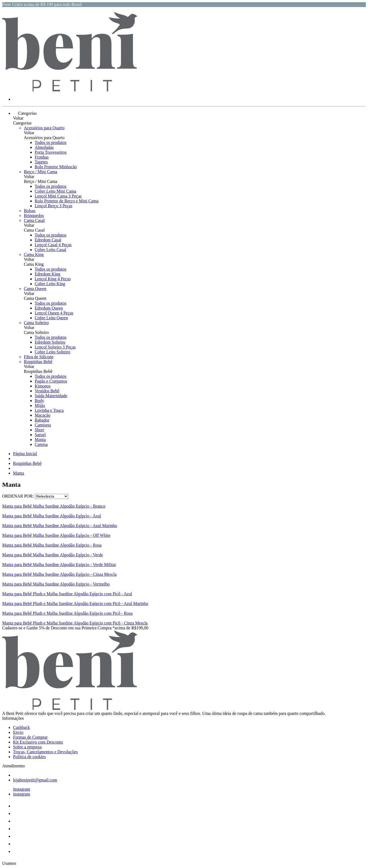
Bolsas (30, 211)
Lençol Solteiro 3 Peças (55, 347)
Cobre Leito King (50, 284)
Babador (42, 420)
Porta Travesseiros (51, 152)
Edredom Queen (49, 308)
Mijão (40, 405)
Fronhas (42, 157)
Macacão (43, 415)
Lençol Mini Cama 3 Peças (58, 196)
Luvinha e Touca (49, 410)
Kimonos (43, 386)
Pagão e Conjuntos (51, 381)
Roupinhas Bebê (38, 362)
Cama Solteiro (36, 323)
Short (39, 430)
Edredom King (48, 274)
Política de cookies (29, 757)
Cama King (34, 254)
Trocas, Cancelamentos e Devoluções (45, 752)
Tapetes (41, 162)
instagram (22, 789)
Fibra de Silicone (39, 357)
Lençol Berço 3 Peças (53, 206)
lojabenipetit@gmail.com (35, 780)
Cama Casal (34, 220)
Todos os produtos (51, 142)
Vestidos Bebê (47, 391)
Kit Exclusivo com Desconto (38, 742)
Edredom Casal (48, 240)
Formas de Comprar (30, 737)
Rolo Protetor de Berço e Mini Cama (67, 201)
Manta (40, 440)
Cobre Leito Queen (51, 318)
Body (39, 401)
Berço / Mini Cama (40, 172)
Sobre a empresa (27, 747)
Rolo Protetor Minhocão (56, 167)
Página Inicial (25, 454)
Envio (18, 732)
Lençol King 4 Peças (53, 279)
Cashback (21, 727)
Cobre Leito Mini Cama (55, 191)
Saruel (40, 435)
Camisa (41, 444)
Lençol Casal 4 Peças (53, 245)
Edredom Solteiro (50, 342)
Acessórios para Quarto (44, 128)
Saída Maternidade (51, 396)
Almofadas (44, 147)
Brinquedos (34, 216)
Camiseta (43, 425)
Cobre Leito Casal (50, 250)
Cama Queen (35, 289)
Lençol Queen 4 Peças (54, 313)
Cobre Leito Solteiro (53, 352)
